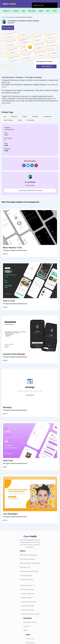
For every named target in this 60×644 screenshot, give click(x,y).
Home (3, 17)
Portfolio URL (30, 185)
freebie (20, 120)
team (5, 116)
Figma (6, 135)
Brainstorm (14, 116)
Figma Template (8, 120)
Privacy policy (30, 643)
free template (30, 120)
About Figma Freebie (30, 622)
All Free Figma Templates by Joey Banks (30, 191)
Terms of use (30, 639)
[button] (5, 49)
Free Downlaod (8, 28)
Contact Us (27, 626)
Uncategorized (11, 17)
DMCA (25, 630)
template (25, 116)
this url (4, 87)
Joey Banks (11, 23)
